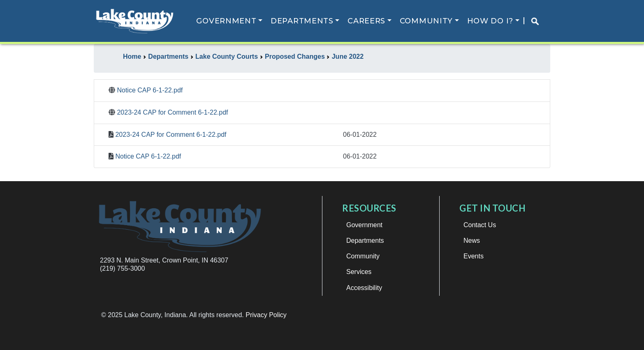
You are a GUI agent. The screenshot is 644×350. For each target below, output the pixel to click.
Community (426, 21)
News (472, 241)
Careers (366, 21)
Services (359, 272)
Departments (302, 21)
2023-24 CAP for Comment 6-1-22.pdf (172, 112)
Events (474, 256)
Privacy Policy (266, 315)
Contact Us (480, 225)
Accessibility (364, 288)
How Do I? (490, 21)
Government (226, 21)
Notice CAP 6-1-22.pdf (150, 90)
